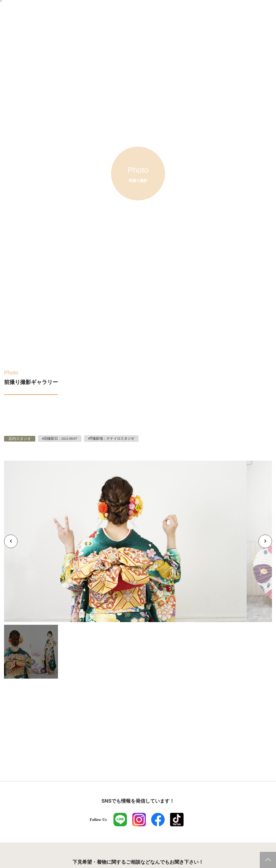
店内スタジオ (20, 439)
